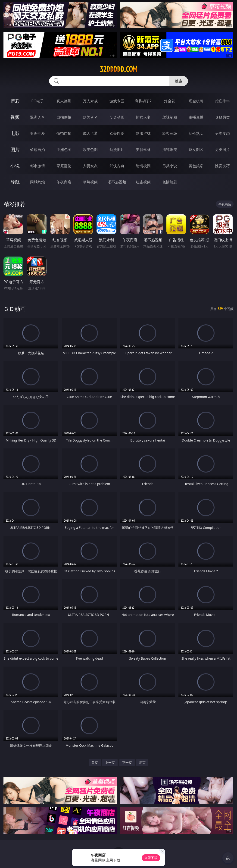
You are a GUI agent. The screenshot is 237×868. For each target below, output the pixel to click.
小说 (15, 166)
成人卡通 (90, 133)
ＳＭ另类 (222, 117)
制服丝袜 (143, 133)
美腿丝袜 (143, 150)
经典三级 (170, 133)
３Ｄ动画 (117, 117)
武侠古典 (117, 166)
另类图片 (222, 150)
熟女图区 (196, 150)
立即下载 (151, 858)
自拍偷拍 (64, 117)
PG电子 (37, 101)
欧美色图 (90, 150)
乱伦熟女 (196, 133)
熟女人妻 (143, 117)
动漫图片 (117, 150)
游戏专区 (117, 101)
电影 (15, 133)
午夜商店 (64, 182)
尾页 (142, 763)
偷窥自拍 (37, 150)
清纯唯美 (170, 150)
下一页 (127, 763)
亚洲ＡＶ (37, 117)
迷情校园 (143, 166)
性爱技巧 (222, 166)
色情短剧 (170, 182)
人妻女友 (90, 166)
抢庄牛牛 (222, 101)
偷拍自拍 (64, 133)
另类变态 (222, 133)
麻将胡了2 (143, 101)
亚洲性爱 (37, 133)
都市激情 (37, 166)
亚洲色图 (64, 150)
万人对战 (90, 101)
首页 (95, 763)
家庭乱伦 (64, 166)
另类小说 (170, 166)
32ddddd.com (118, 69)
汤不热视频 (117, 182)
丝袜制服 (170, 117)
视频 (15, 117)
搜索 (179, 81)
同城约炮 (37, 182)
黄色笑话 (196, 166)
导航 (15, 182)
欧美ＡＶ (90, 117)
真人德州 (64, 101)
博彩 (15, 101)
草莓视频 (90, 182)
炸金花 (170, 101)
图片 (15, 149)
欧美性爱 (117, 133)
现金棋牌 (196, 101)
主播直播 (196, 117)
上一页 (110, 763)
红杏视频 (143, 182)
